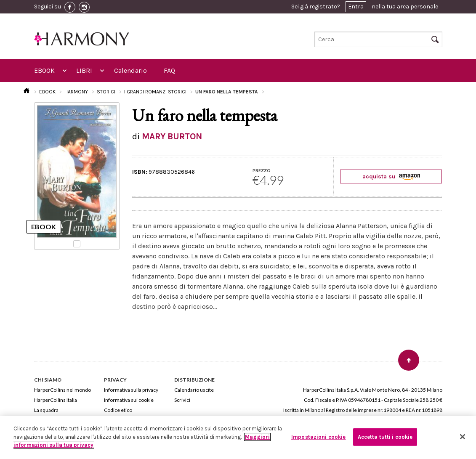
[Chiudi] (463, 437)
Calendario (130, 70)
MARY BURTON (172, 136)
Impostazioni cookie (318, 437)
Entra (356, 7)
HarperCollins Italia (56, 400)
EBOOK (44, 70)
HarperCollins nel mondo (62, 390)
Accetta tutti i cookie (385, 437)
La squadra (46, 410)
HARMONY (76, 92)
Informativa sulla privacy (131, 390)
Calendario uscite (194, 390)
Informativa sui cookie (129, 400)
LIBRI (84, 70)
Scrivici (182, 400)
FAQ (169, 70)
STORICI (106, 92)
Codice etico (118, 410)
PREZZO (262, 170)
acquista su (391, 176)
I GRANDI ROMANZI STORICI (155, 92)
